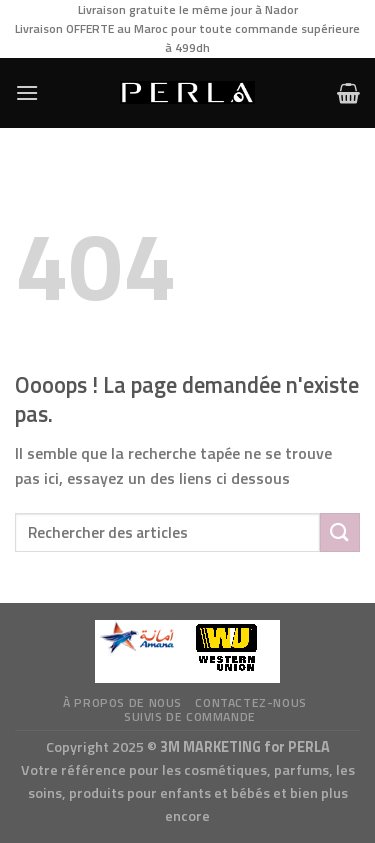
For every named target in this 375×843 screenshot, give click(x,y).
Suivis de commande (190, 716)
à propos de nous (122, 702)
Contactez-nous (251, 702)
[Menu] (27, 92)
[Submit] (340, 532)
